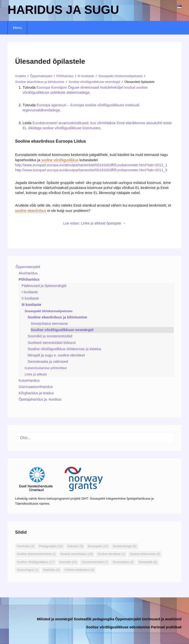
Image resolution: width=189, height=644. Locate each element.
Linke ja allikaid (36, 374)
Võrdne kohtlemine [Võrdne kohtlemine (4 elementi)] (79, 570)
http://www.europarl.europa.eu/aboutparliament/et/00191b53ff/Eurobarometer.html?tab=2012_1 (91, 165)
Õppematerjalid (28, 267)
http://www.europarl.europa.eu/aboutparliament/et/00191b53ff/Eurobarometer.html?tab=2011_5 (91, 170)
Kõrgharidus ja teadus (36, 393)
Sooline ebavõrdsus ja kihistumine (57, 317)
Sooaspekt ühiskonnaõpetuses (49, 311)
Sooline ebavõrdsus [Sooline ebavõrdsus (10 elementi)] (77, 554)
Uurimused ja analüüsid (162, 619)
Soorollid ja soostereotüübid (50, 336)
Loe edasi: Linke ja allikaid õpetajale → (95, 223)
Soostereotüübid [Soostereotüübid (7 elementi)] (95, 562)
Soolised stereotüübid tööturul (52, 343)
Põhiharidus (29, 279)
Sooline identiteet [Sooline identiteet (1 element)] (111, 554)
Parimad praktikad (166, 627)
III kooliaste (31, 305)
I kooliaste (30, 292)
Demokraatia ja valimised (48, 362)
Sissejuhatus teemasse (49, 324)
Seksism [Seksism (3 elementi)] (75, 546)
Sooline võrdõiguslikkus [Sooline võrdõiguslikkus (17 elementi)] (36, 562)
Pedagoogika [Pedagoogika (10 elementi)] (51, 546)
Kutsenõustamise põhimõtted (46, 368)
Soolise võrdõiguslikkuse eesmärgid (62, 330)
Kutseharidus (29, 380)
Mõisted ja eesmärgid (55, 619)
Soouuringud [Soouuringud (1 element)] (28, 570)
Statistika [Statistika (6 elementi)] (51, 570)
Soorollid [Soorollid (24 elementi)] (68, 562)
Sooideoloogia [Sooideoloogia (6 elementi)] (125, 546)
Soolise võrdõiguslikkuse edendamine (118, 627)
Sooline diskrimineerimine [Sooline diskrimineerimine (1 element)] (36, 554)
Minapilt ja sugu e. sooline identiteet (56, 355)
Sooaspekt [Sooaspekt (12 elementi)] (98, 546)
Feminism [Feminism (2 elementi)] (26, 546)
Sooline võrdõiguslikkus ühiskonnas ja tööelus (64, 349)
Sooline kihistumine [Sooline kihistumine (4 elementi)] (145, 554)
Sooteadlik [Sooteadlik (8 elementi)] (148, 562)
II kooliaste (30, 298)
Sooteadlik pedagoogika (94, 619)
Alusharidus (28, 273)
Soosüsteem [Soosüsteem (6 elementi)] (123, 562)
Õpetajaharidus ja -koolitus (40, 399)
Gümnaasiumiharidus (36, 387)
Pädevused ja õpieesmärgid (44, 286)
